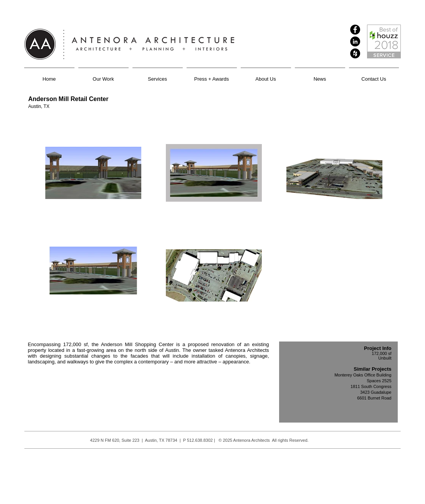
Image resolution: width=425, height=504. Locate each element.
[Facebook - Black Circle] (355, 30)
